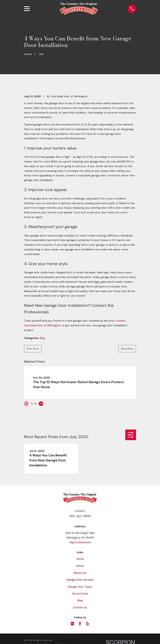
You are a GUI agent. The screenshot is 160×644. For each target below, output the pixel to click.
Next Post (127, 349)
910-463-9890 (80, 516)
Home (80, 559)
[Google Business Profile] (72, 624)
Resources (80, 573)
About (80, 566)
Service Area (80, 594)
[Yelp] (87, 624)
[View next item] (41, 404)
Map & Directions (80, 542)
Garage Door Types (80, 587)
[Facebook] (80, 624)
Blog (42, 338)
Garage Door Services (80, 580)
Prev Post (33, 349)
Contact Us (80, 607)
